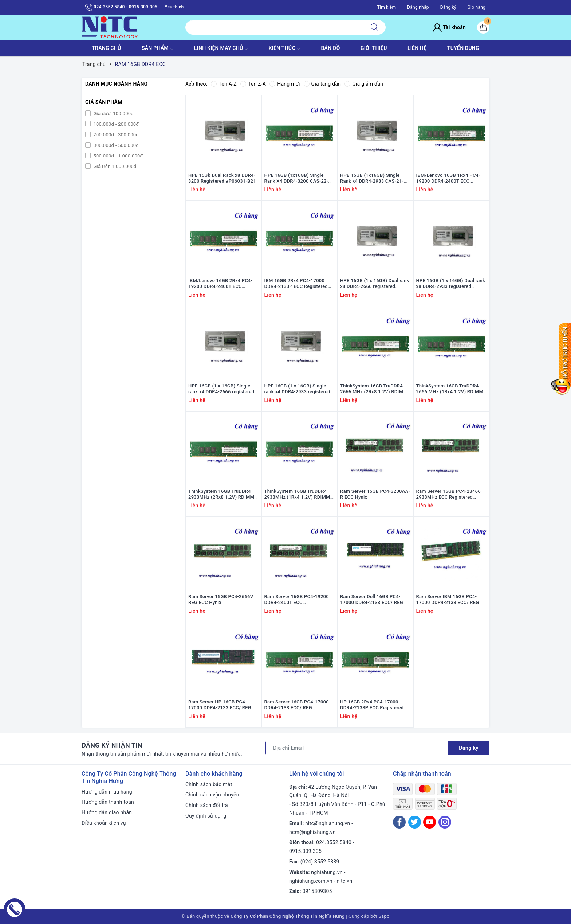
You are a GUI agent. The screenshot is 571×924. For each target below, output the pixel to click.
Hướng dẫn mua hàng (107, 792)
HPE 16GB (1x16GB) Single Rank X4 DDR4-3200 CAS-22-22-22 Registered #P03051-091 (299, 179)
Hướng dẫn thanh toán (108, 802)
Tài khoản (449, 27)
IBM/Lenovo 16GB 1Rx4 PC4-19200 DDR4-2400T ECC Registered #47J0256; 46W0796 (452, 179)
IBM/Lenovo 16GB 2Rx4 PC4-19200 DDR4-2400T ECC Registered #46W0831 (220, 284)
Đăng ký (448, 7)
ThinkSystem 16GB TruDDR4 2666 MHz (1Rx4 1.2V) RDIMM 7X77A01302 (450, 389)
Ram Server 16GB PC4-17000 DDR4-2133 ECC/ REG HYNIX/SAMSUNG (297, 705)
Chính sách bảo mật (209, 784)
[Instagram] (445, 822)
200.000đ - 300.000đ (115, 135)
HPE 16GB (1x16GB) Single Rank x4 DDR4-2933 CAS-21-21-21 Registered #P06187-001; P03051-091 (375, 179)
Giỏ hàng (477, 7)
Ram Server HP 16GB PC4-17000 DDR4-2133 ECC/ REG (220, 705)
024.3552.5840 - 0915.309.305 (121, 7)
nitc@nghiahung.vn (328, 823)
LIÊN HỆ (417, 48)
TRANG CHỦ (106, 48)
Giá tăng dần (322, 84)
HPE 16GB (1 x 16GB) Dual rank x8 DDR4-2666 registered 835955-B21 (375, 284)
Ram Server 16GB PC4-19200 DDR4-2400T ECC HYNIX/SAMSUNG (297, 600)
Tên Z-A (253, 84)
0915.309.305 (305, 851)
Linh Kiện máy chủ (221, 49)
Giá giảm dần (364, 84)
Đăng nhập (418, 7)
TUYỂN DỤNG (463, 48)
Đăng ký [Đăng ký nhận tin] (469, 748)
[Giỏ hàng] (483, 27)
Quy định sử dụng (206, 816)
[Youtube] (430, 822)
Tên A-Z (224, 84)
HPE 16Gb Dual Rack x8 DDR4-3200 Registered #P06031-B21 (222, 178)
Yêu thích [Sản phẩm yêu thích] (174, 7)
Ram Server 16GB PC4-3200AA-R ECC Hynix (375, 494)
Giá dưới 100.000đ (113, 114)
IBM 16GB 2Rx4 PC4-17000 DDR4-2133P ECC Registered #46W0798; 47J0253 (296, 284)
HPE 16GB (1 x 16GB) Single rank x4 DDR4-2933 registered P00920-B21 (297, 389)
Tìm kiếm (387, 7)
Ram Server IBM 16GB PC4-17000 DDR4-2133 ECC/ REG (448, 600)
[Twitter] (415, 822)
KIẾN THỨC (285, 49)
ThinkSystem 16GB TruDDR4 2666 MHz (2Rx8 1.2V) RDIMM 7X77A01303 (374, 389)
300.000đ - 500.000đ (115, 145)
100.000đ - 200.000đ (115, 124)
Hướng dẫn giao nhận (107, 812)
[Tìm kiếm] (374, 27)
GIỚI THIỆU (374, 48)
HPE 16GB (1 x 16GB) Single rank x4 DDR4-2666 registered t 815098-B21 (223, 389)
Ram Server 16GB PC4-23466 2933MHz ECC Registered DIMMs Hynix (448, 495)
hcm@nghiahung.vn (312, 832)
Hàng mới (285, 84)
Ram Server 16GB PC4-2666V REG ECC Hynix (221, 600)
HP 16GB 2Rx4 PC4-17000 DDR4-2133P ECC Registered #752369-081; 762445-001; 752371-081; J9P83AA (372, 705)
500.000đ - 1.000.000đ (118, 156)
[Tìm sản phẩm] (274, 27)
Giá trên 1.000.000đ (114, 166)
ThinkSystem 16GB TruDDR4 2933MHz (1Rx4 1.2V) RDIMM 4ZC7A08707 (297, 495)
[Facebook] (399, 822)
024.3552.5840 (334, 842)
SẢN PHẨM (158, 49)
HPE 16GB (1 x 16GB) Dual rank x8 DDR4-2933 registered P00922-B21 (451, 284)
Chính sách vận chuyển (212, 795)
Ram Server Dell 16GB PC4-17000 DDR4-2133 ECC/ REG (372, 600)
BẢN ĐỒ (330, 48)
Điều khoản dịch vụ (104, 823)
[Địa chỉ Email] (357, 748)
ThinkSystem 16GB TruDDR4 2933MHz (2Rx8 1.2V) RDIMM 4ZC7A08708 (221, 495)
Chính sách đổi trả (207, 805)
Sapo (384, 916)
